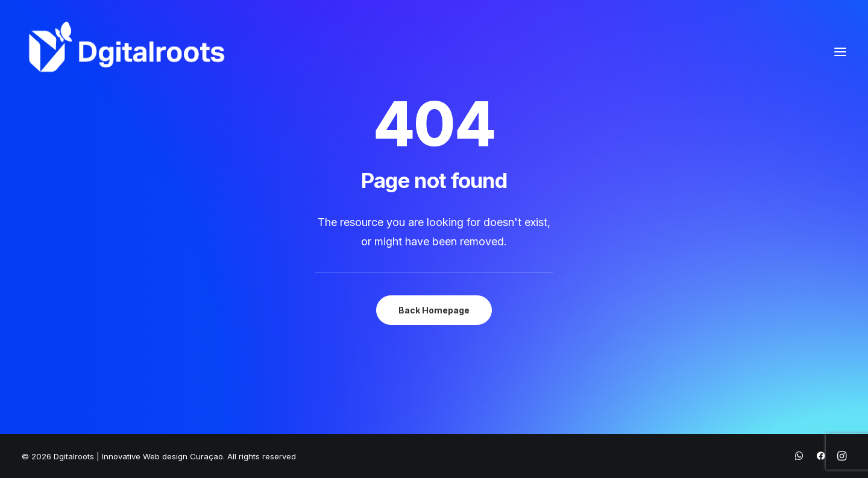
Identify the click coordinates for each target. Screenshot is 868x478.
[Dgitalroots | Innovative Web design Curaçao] (127, 52)
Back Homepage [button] (434, 310)
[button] (840, 52)
